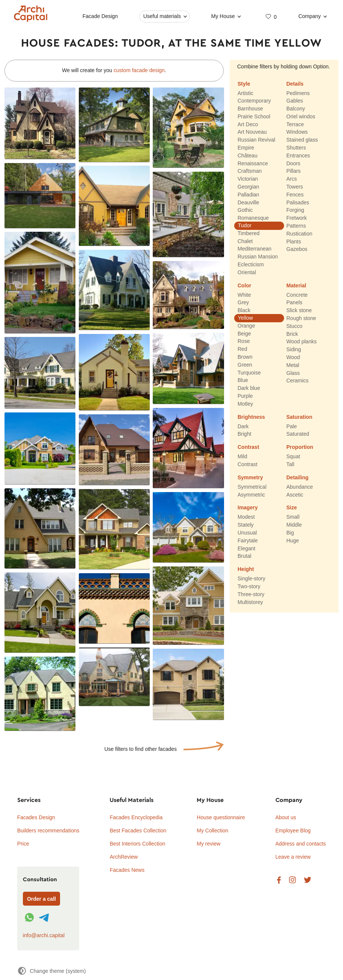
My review (208, 844)
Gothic (245, 210)
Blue (243, 381)
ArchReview (124, 857)
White (244, 295)
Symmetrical (252, 487)
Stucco (294, 326)
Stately (246, 525)
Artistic (245, 93)
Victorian (248, 179)
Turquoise (249, 373)
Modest (246, 517)
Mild (242, 457)
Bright (244, 434)
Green (245, 365)
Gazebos (297, 249)
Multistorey (250, 602)
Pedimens (298, 93)
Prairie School (254, 116)
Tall (290, 464)
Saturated (298, 434)
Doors (293, 163)
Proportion (300, 447)
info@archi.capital (44, 935)
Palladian (248, 195)
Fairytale (248, 541)
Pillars (293, 171)
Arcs (292, 179)
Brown (245, 357)
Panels (294, 303)
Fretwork (296, 218)
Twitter (308, 880)
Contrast (248, 447)
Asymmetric (251, 495)
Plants (294, 242)
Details (295, 84)
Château (247, 156)
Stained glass (302, 140)
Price (23, 844)
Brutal (244, 556)
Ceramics (297, 381)
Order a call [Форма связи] (41, 899)
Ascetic (295, 495)
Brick (292, 334)
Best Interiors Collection (137, 844)
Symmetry (250, 477)
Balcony (296, 109)
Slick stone (299, 311)
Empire (246, 148)
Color (244, 285)
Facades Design (36, 817)
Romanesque (253, 218)
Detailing (297, 477)
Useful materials (162, 16)
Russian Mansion (258, 257)
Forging (295, 210)
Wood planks (302, 342)
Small (293, 517)
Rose (244, 341)
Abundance (300, 487)
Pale (292, 426)
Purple (245, 396)
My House (223, 16)
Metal (293, 365)
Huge (293, 541)
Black (244, 311)
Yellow (245, 318)
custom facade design (139, 70)
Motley (245, 404)
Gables (295, 101)
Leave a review (293, 857)
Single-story (251, 579)
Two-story (249, 586)
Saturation (299, 417)
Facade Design (100, 16)
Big (290, 533)
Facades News (127, 870)
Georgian (248, 187)
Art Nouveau (252, 132)
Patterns (296, 226)
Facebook (279, 880)
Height (246, 569)
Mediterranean (254, 249)
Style (244, 84)
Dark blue (249, 388)
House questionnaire (221, 817)
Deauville (248, 202)
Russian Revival (256, 140)
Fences (295, 195)
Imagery (248, 508)
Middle (294, 525)
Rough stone (301, 318)
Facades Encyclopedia (136, 817)
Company (310, 16)
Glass (293, 373)
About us (286, 817)
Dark (243, 426)
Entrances (298, 156)
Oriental (247, 272)
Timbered (249, 233)
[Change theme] (52, 971)
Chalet (245, 241)
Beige (244, 334)
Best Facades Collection (138, 831)
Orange (246, 326)
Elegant (246, 548)
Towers (295, 187)
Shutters (296, 148)
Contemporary (254, 101)
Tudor (245, 225)
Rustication (299, 234)
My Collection (212, 831)
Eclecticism (251, 264)
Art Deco (248, 124)
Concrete (297, 295)
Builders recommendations (48, 831)
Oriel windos (301, 116)
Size (292, 508)
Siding (294, 350)
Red (242, 349)
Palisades (298, 202)
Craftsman (250, 171)
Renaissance (253, 163)
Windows (297, 132)
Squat (293, 457)
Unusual (247, 533)
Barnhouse (250, 109)
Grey (243, 303)
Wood (293, 357)
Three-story (251, 594)
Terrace (295, 124)
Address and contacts (301, 844)
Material (296, 285)
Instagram (293, 880)
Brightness (251, 417)
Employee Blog (293, 831)
